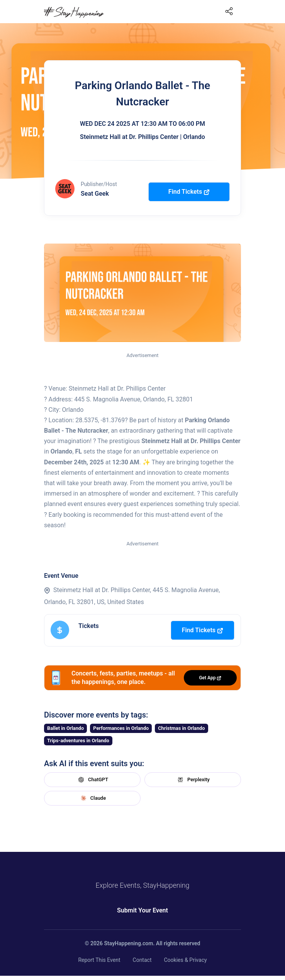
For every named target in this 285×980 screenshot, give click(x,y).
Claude (92, 798)
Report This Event (99, 960)
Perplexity (193, 780)
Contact (142, 960)
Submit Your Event (142, 910)
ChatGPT (92, 780)
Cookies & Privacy (185, 960)
